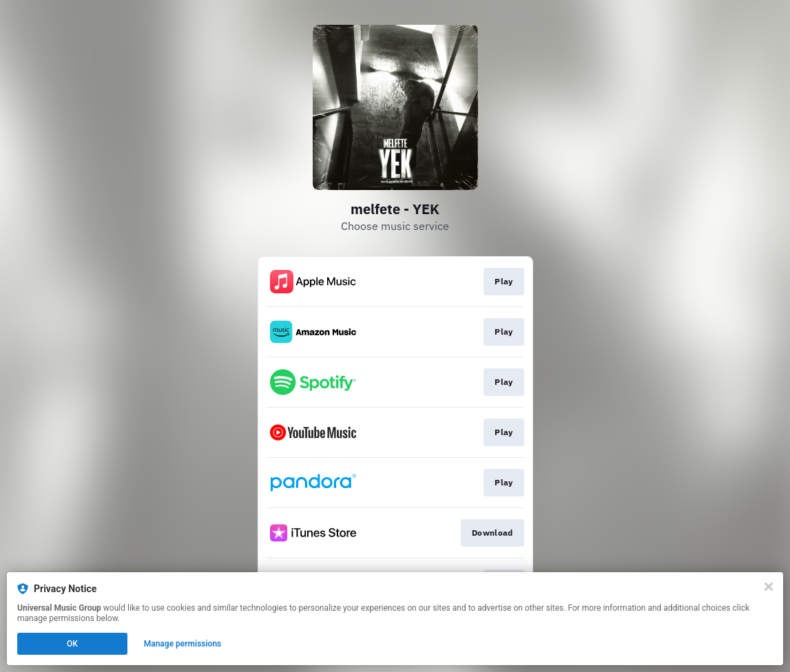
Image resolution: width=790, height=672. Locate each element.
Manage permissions (183, 644)
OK (72, 644)
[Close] (769, 587)
